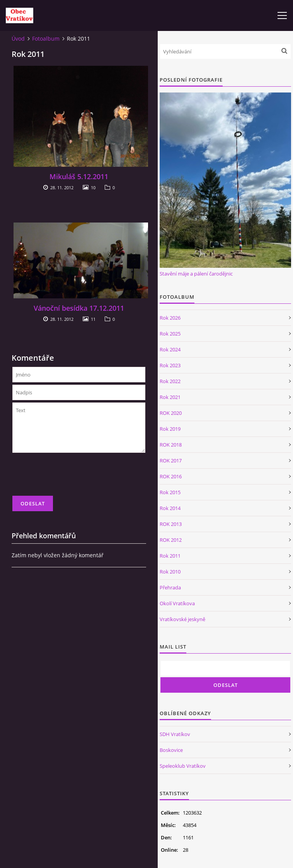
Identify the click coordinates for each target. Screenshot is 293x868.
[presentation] (71, 478)
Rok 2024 (170, 349)
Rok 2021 (170, 397)
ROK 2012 (171, 540)
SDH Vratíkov (175, 734)
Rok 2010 (170, 572)
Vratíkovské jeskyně (182, 619)
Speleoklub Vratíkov (183, 766)
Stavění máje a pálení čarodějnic (196, 274)
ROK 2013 (171, 524)
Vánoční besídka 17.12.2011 (79, 308)
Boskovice (171, 750)
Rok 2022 (170, 381)
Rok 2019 (170, 429)
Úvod (18, 39)
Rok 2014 (170, 508)
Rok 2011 (170, 556)
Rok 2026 (170, 318)
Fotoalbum (46, 39)
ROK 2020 (171, 413)
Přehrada (170, 587)
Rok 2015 (170, 492)
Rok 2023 (170, 365)
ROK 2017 (171, 461)
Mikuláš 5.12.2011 (79, 176)
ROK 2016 (171, 476)
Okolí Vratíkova (177, 603)
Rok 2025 (170, 334)
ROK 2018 (171, 445)
